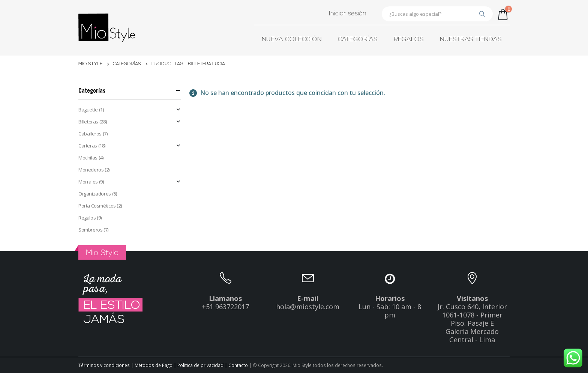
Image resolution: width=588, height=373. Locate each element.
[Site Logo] (107, 28)
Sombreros (91, 230)
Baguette (88, 110)
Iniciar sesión (348, 14)
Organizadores (95, 194)
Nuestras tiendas (471, 40)
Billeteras (88, 122)
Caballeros (90, 134)
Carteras (88, 146)
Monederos (91, 170)
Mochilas (88, 158)
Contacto (239, 365)
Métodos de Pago (154, 365)
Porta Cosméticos (97, 206)
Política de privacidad (201, 365)
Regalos (409, 40)
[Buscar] (482, 14)
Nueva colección (292, 40)
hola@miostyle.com (308, 307)
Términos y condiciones (104, 365)
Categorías (358, 40)
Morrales (88, 182)
